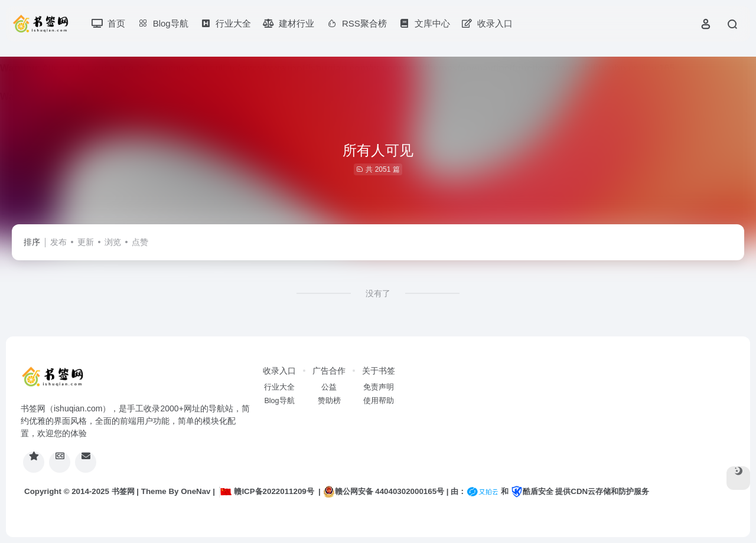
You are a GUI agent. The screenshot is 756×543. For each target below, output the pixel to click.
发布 (58, 242)
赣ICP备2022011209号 (266, 491)
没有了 (378, 293)
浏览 (113, 242)
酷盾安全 (532, 491)
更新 (86, 242)
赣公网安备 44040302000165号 (384, 492)
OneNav (195, 491)
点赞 (140, 242)
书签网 (123, 491)
